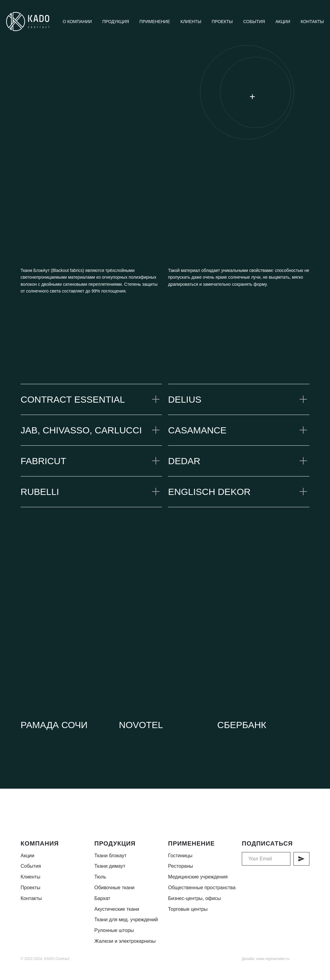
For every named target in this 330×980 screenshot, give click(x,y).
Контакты (312, 22)
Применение (155, 22)
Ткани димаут (110, 866)
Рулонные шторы (114, 930)
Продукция (116, 22)
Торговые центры (188, 909)
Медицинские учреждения (198, 877)
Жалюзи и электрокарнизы (125, 941)
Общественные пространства (202, 888)
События (254, 22)
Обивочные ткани (114, 888)
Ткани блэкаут (110, 856)
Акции (283, 22)
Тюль (100, 877)
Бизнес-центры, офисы (194, 898)
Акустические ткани (117, 909)
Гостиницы (180, 856)
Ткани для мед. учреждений (126, 920)
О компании (77, 22)
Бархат (102, 898)
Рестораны (181, 866)
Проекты (222, 22)
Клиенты (191, 22)
